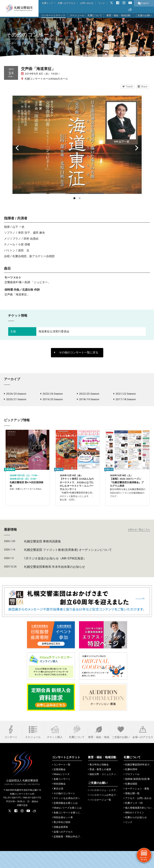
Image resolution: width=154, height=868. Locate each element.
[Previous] (18, 148)
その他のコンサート (64, 810)
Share (143, 86)
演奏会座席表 (60, 844)
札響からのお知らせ (135, 834)
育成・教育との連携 (100, 786)
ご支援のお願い (144, 15)
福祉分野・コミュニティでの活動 (107, 791)
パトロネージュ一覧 (100, 817)
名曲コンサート (61, 796)
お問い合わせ (87, 3)
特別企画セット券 (62, 834)
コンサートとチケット (53, 15)
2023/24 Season (52, 394)
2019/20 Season (52, 400)
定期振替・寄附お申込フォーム (70, 854)
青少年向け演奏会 (98, 782)
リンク (102, 3)
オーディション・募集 (136, 806)
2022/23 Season (88, 394)
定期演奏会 (59, 786)
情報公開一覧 (132, 810)
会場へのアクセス (62, 849)
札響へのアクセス (67, 3)
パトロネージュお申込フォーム (106, 812)
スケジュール (77, 15)
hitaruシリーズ (61, 791)
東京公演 (58, 806)
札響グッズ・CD (133, 820)
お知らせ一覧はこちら (139, 546)
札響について (95, 15)
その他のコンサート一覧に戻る (76, 352)
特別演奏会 (59, 801)
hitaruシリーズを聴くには (67, 825)
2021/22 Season (125, 394)
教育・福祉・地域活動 (119, 15)
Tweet (128, 86)
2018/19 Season (88, 400)
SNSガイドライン (134, 830)
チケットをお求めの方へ (66, 815)
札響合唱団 (130, 801)
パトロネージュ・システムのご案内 (108, 807)
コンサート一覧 (61, 782)
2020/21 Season (15, 400)
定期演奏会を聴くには (65, 820)
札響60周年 (131, 786)
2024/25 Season (15, 394)
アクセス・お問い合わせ (138, 815)
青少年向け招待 (61, 839)
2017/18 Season (125, 400)
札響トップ (47, 3)
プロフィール (132, 791)
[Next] (136, 148)
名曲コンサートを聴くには (67, 830)
